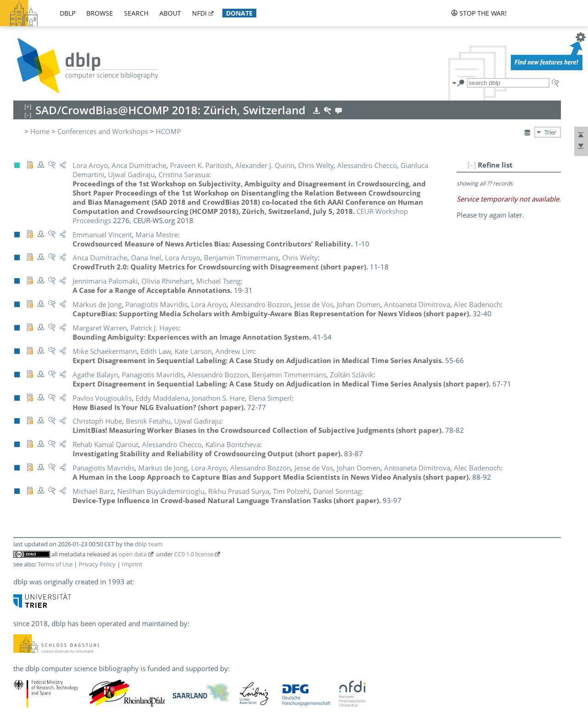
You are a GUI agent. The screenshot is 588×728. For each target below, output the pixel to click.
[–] (472, 165)
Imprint (132, 564)
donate (239, 13)
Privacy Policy (97, 564)
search (136, 13)
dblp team (149, 544)
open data (133, 554)
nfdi (199, 13)
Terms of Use (55, 564)
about (170, 13)
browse (100, 13)
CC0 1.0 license (194, 554)
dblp (68, 13)
